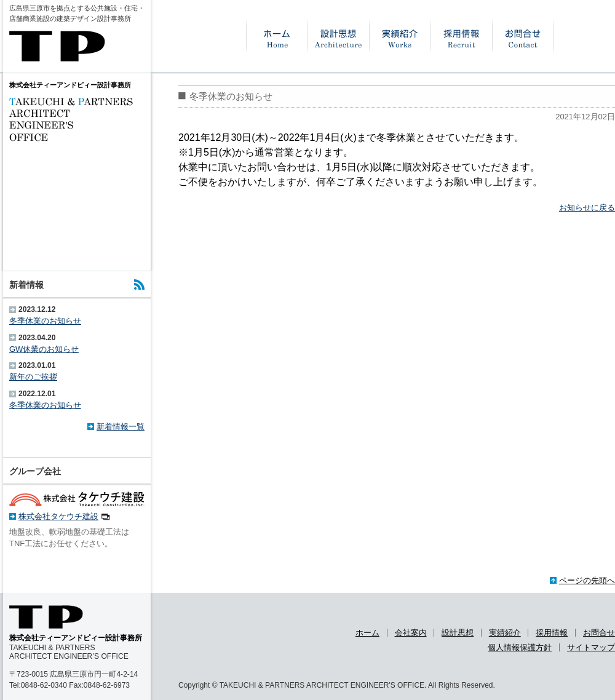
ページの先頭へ (587, 580)
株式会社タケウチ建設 (64, 516)
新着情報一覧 (121, 427)
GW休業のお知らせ (44, 349)
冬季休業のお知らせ (45, 321)
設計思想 (458, 633)
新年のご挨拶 (33, 377)
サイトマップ (591, 647)
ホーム (367, 633)
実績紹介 (505, 633)
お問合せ (599, 633)
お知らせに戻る (587, 208)
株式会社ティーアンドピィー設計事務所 (70, 85)
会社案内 (411, 633)
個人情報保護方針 (520, 647)
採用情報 (552, 633)
